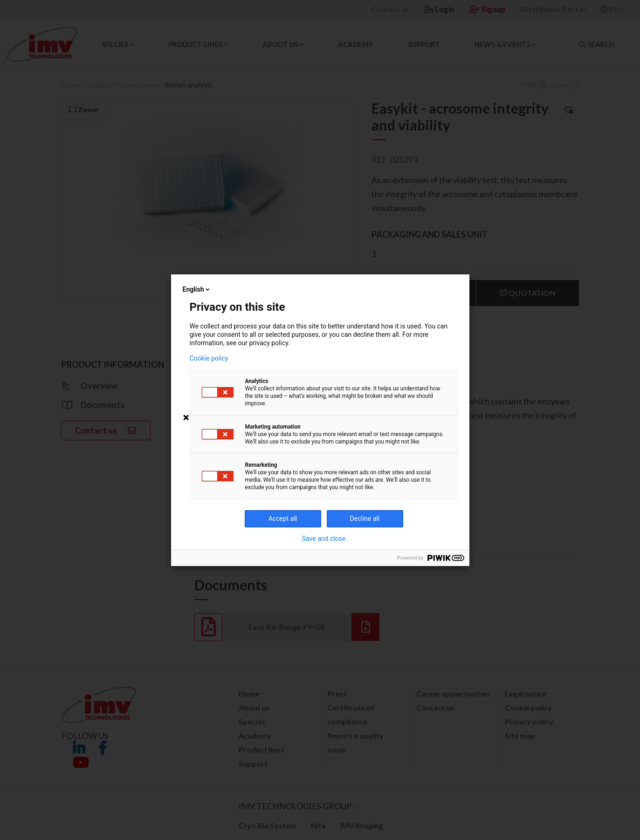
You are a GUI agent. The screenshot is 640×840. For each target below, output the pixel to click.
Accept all (283, 519)
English (197, 289)
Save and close (324, 539)
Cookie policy (209, 358)
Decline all (365, 519)
